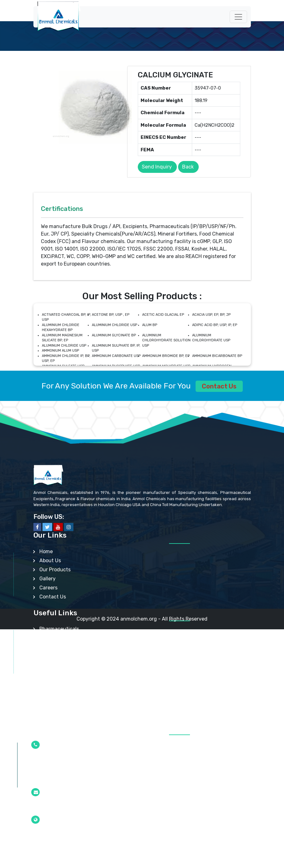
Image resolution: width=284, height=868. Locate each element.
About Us (50, 561)
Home (46, 551)
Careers (48, 588)
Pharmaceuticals (59, 629)
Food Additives (57, 674)
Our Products (55, 570)
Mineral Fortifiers (59, 683)
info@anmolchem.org (56, 807)
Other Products (57, 710)
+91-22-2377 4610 (53, 760)
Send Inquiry (157, 167)
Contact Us (219, 386)
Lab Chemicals (56, 692)
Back (188, 167)
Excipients (52, 638)
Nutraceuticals (57, 665)
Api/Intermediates (61, 647)
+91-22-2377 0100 (53, 780)
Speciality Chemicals (64, 656)
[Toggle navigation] (238, 17)
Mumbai (42, 835)
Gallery (47, 579)
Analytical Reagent (62, 701)
